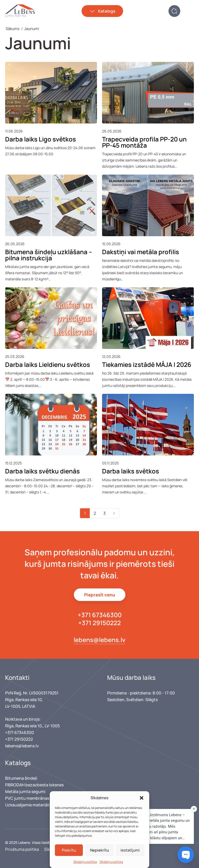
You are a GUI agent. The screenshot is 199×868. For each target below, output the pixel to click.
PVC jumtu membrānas (27, 798)
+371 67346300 (100, 615)
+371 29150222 (99, 623)
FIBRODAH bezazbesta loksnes (34, 785)
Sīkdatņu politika (85, 862)
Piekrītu (69, 850)
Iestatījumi (130, 850)
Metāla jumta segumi (25, 791)
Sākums (13, 29)
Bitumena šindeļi (21, 778)
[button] (142, 798)
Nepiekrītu (99, 850)
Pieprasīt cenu (100, 595)
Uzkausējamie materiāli (27, 805)
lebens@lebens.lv (99, 640)
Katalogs (107, 11)
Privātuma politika (22, 849)
